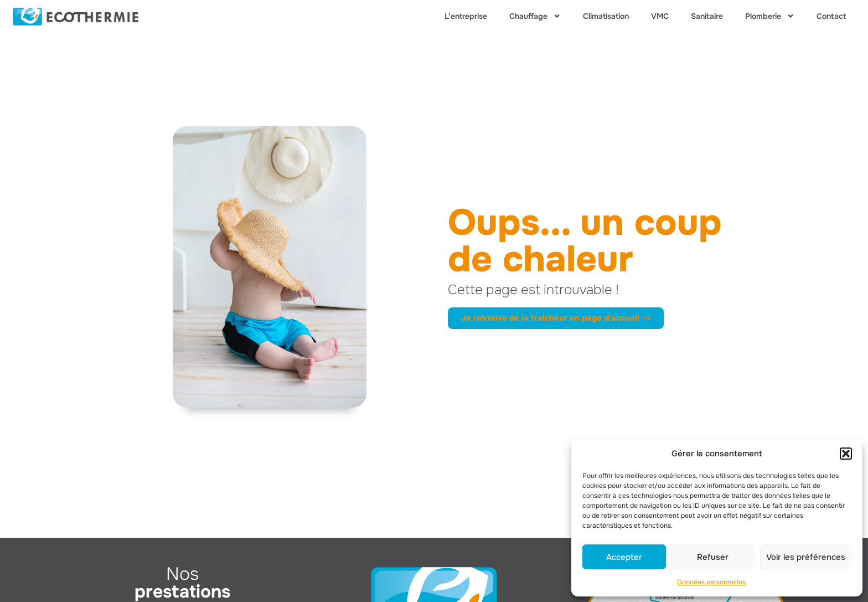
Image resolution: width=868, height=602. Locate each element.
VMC (660, 16)
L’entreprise (466, 16)
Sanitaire (707, 16)
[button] (846, 454)
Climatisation (606, 16)
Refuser (713, 557)
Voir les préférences (806, 557)
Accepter (624, 557)
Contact (831, 16)
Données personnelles (711, 582)
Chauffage (535, 16)
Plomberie (770, 16)
